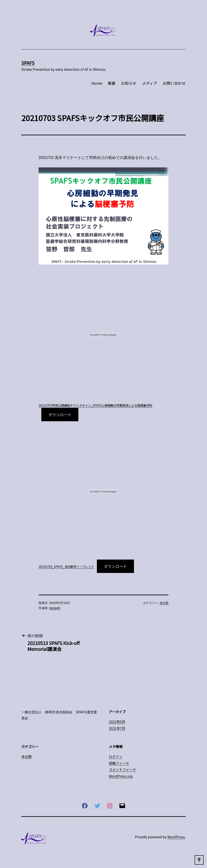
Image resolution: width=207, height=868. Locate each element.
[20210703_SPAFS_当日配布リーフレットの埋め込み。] (103, 491)
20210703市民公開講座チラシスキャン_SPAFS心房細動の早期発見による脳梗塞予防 (95, 405)
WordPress (176, 837)
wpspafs (55, 608)
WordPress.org (121, 776)
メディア (150, 83)
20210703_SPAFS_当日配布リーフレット (66, 566)
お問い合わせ (174, 83)
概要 (112, 83)
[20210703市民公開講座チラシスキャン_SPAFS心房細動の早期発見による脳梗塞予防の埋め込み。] (103, 335)
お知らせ (129, 83)
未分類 (164, 603)
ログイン (116, 756)
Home (97, 83)
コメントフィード (122, 769)
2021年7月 (117, 728)
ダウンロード (60, 414)
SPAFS (28, 63)
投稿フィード (119, 763)
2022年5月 (117, 722)
